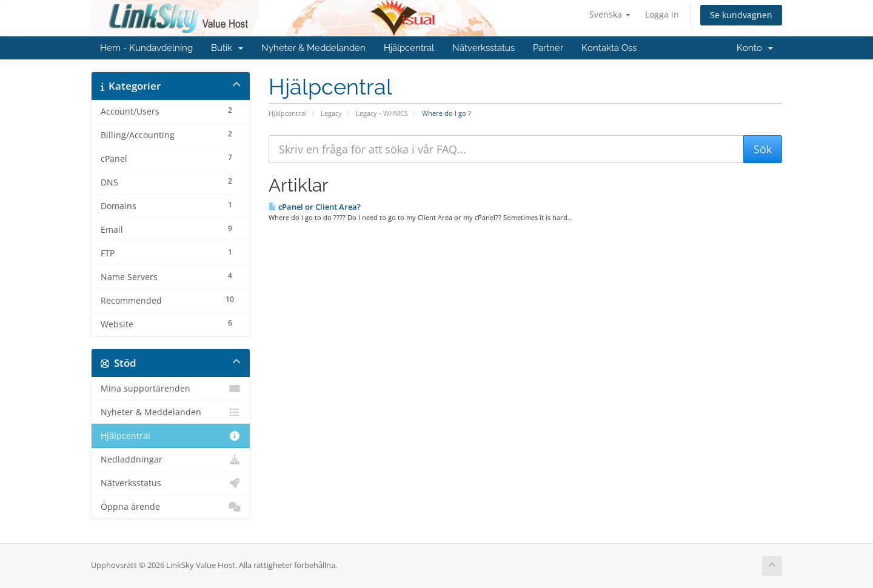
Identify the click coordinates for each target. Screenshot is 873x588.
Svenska (610, 14)
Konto (755, 48)
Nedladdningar (171, 459)
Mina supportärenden (171, 389)
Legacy (331, 113)
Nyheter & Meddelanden (313, 48)
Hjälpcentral (409, 48)
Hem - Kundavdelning (146, 48)
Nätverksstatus (483, 48)
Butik (227, 48)
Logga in (662, 14)
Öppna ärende (171, 507)
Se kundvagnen (741, 15)
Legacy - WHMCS (382, 113)
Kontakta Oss (609, 48)
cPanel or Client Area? (315, 207)
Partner (548, 48)
